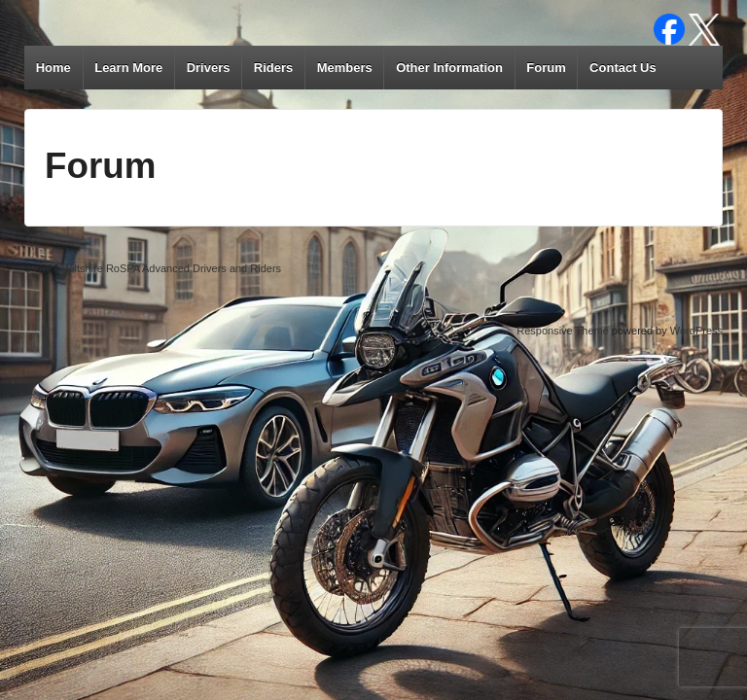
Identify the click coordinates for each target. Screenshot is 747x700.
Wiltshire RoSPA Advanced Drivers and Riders (170, 268)
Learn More (128, 68)
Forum (546, 68)
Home (53, 68)
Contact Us (623, 68)
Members (345, 68)
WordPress (696, 331)
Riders (273, 68)
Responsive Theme (563, 331)
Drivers (209, 68)
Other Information (449, 68)
